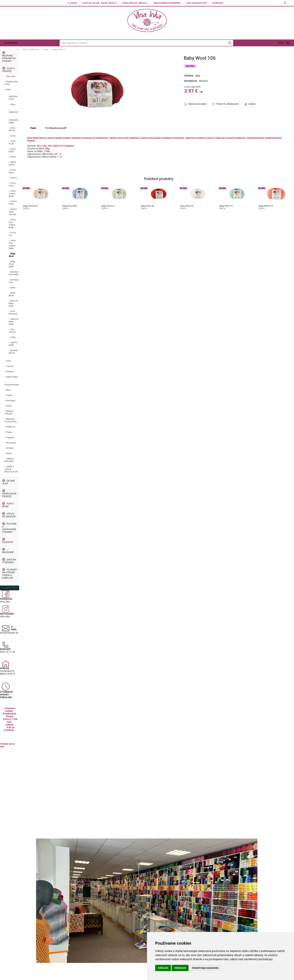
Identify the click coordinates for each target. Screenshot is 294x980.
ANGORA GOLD (13, 98)
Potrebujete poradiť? (56, 128)
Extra (13, 104)
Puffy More (12, 171)
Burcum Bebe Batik (13, 303)
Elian (8, 390)
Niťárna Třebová (9, 412)
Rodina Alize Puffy (11, 83)
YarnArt (10, 366)
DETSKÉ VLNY (9, 482)
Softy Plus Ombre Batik (12, 244)
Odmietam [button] (180, 968)
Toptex (9, 395)
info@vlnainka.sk (9, 633)
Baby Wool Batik (12, 264)
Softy (13, 337)
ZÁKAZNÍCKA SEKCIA (135, 3)
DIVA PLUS (12, 142)
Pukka (9, 432)
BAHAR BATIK (13, 352)
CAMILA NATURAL (9, 460)
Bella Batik (12, 294)
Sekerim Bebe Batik (14, 322)
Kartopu (10, 371)
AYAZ (9, 361)
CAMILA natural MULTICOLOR (11, 469)
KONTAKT (218, 3)
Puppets (10, 437)
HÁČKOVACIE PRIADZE (9, 495)
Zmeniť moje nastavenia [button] (205, 968)
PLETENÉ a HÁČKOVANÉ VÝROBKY (9, 528)
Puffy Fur (12, 234)
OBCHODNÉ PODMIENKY (167, 3)
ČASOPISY (8, 542)
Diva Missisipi (13, 312)
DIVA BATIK (12, 129)
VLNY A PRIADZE (8, 70)
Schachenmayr (12, 385)
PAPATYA (11, 427)
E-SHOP (73, 3)
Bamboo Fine (14, 281)
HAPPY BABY (13, 344)
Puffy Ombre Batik (12, 194)
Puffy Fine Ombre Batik (12, 224)
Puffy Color (12, 184)
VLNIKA (10, 448)
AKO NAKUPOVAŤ (197, 3)
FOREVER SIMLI (13, 121)
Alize (8, 89)
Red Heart (11, 443)
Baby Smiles (12, 377)
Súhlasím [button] (163, 968)
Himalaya (11, 401)
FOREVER (13, 112)
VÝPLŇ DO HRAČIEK (9, 515)
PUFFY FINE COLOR (13, 212)
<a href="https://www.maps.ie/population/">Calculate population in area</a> (10, 778)
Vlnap (9, 453)
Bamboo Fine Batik (14, 273)
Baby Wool (12, 255)
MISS (13, 157)
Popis (33, 128)
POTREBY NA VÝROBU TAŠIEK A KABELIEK (9, 574)
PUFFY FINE (13, 203)
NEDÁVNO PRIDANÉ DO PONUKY (9, 58)
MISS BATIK (12, 163)
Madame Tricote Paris (11, 420)
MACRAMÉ (8, 552)
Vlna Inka (11, 76)
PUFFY (14, 178)
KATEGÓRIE (11, 43)
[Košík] (265, 43)
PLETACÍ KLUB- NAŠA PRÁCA (100, 3)
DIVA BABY (12, 150)
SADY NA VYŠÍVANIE (9, 561)
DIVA (13, 136)
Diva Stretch (12, 331)
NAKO (9, 406)
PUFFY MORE (8, 505)
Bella (13, 288)
